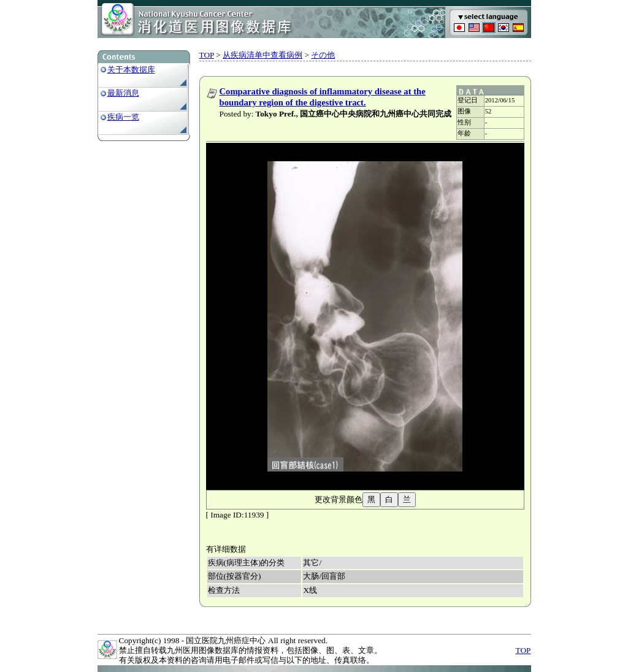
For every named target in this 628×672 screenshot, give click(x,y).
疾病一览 (123, 117)
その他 (323, 55)
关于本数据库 (131, 70)
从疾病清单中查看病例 (262, 55)
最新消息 (123, 93)
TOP (207, 55)
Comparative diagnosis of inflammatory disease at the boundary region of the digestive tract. (323, 97)
